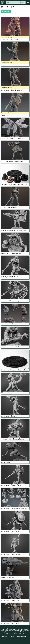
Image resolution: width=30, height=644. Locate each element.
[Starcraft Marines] (15, 575)
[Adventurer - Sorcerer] (15, 414)
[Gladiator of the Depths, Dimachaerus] (15, 275)
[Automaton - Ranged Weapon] (15, 160)
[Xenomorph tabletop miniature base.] (15, 368)
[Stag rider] (15, 111)
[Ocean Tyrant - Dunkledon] (15, 345)
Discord (5, 637)
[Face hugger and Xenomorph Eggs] (15, 183)
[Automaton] (15, 460)
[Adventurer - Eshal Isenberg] (15, 86)
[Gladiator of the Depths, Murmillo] (15, 229)
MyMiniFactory (6, 11)
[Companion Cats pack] (15, 322)
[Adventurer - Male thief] (15, 36)
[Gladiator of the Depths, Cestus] (15, 437)
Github (12, 637)
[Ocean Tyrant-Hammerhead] (15, 252)
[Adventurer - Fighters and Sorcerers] (15, 506)
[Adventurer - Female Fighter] (15, 483)
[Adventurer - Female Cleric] (15, 598)
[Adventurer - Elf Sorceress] (15, 552)
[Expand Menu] (28, 2)
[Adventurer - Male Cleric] (15, 621)
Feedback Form (22, 637)
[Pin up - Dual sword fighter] (15, 206)
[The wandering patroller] (15, 391)
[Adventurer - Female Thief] (15, 61)
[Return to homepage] (3, 3)
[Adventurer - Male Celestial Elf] (15, 137)
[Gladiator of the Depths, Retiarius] (15, 299)
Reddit (4, 641)
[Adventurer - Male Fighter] (15, 529)
